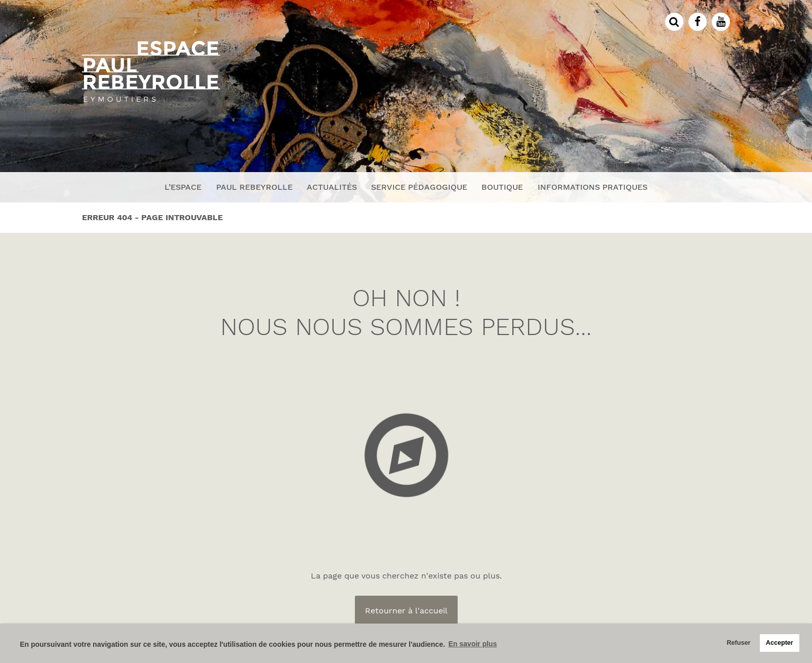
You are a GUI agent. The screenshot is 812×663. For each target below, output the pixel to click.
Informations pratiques (593, 187)
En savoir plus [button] (473, 644)
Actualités (332, 187)
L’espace (183, 187)
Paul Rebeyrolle (254, 187)
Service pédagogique (419, 187)
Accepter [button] (780, 643)
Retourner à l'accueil (406, 611)
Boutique (502, 187)
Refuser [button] (738, 643)
